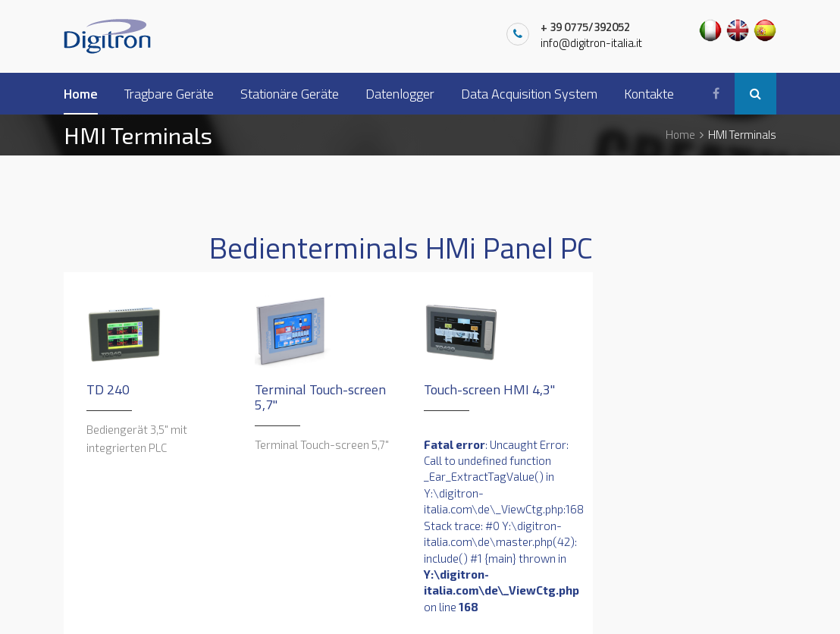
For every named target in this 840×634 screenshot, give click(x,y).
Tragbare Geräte (169, 94)
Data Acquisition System (529, 94)
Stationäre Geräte (290, 94)
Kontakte (649, 94)
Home (81, 94)
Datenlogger (400, 94)
